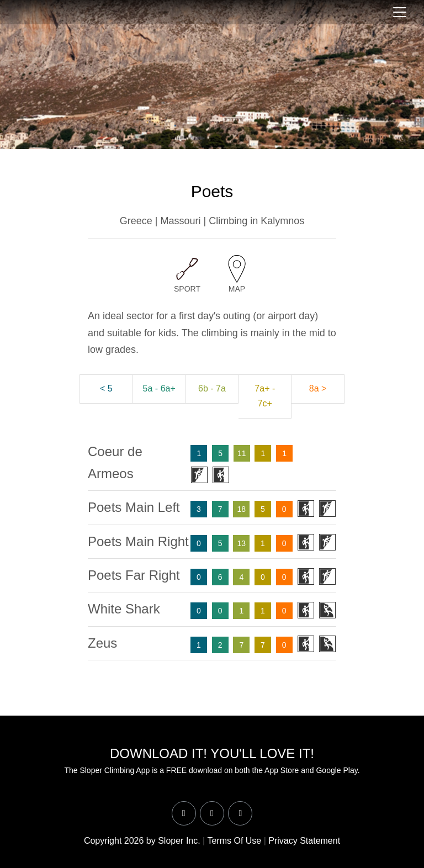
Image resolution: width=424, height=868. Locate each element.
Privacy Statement (304, 841)
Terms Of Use (234, 841)
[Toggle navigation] (400, 12)
